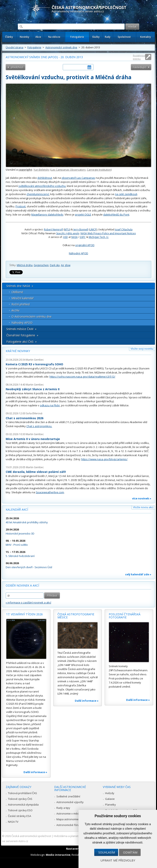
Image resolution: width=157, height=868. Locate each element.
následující (140, 67)
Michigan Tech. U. (99, 237)
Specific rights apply (68, 233)
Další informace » (35, 772)
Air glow (66, 265)
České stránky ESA (20, 816)
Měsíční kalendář (23, 298)
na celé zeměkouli (126, 194)
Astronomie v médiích (70, 814)
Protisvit (21, 206)
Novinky (25, 37)
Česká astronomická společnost (31, 836)
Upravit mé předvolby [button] (118, 860)
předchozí (17, 67)
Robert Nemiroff (53, 230)
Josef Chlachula (124, 230)
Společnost (124, 37)
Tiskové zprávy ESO (20, 810)
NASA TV (13, 822)
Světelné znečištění (68, 796)
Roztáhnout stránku (139, 57)
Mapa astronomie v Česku (73, 819)
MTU (67, 230)
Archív (15, 310)
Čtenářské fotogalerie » (22, 335)
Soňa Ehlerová (34, 413)
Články (9, 37)
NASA (75, 237)
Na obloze (54, 37)
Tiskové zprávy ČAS (20, 799)
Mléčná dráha (25, 265)
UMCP (93, 230)
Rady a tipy (63, 808)
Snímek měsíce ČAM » (21, 329)
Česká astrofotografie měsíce (76, 616)
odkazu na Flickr (50, 405)
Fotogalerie (77, 37)
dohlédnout (45, 178)
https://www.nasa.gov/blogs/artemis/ (104, 459)
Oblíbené (17, 292)
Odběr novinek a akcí (22, 585)
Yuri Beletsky (41, 170)
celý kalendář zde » (138, 574)
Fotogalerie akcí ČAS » (21, 342)
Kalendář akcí (17, 510)
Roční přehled (21, 304)
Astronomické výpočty (70, 802)
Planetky (110, 805)
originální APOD (85, 245)
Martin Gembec (35, 360)
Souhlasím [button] (107, 852)
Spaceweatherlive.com (50, 492)
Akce (38, 37)
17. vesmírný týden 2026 (24, 614)
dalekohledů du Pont (116, 214)
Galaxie (110, 799)
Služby (96, 37)
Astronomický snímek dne (61, 47)
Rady (108, 37)
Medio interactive (58, 855)
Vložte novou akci (143, 507)
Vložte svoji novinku (142, 349)
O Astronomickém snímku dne (31, 316)
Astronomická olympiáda (23, 805)
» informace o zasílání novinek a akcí (28, 602)
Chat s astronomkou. (39, 426)
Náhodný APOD (78, 253)
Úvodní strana (15, 47)
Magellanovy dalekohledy (47, 214)
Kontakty (146, 37)
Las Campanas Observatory (68, 170)
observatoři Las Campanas (78, 178)
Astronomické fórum (69, 825)
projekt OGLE (83, 214)
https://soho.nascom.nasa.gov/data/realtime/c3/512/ (82, 377)
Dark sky (55, 265)
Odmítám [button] (130, 852)
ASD (66, 237)
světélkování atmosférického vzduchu (42, 186)
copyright (25, 170)
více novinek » (142, 498)
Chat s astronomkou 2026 (25, 418)
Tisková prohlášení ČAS (22, 793)
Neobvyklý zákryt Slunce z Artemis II (33, 389)
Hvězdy (110, 793)
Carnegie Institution (99, 170)
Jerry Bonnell (81, 230)
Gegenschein (41, 265)
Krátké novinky (18, 351)
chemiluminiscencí (38, 194)
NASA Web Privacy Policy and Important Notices (108, 233)
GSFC (83, 237)
